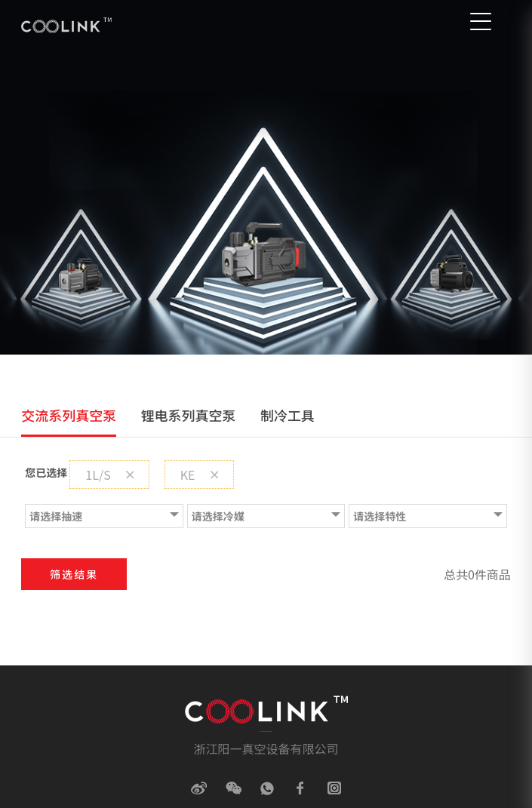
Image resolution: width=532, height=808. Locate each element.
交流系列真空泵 (69, 415)
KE (199, 475)
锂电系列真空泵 (189, 415)
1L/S (109, 475)
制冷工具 (288, 415)
